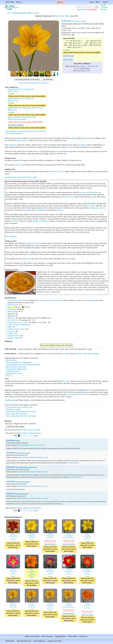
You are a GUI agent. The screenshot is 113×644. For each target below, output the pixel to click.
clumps (70, 147)
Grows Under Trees (14, 322)
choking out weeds (97, 208)
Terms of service (47, 636)
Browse (19, 2)
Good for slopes (13, 338)
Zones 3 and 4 (83, 394)
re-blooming (71, 394)
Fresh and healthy (22, 494)
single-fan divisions (33, 243)
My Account (10, 641)
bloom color (70, 197)
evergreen (13, 145)
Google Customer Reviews (31, 430)
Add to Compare (68, 60)
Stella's (18, 441)
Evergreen (11, 331)
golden (74, 138)
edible (49, 272)
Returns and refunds (32, 636)
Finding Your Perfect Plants (23, 13)
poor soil (88, 206)
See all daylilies (11, 237)
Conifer (25, 322)
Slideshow (48, 79)
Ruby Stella (53, 172)
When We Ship (11, 360)
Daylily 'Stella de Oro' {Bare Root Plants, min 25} (33, 457)
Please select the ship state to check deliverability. (82, 52)
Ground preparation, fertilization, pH (19, 407)
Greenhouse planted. (23, 482)
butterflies (28, 210)
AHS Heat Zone (13, 305)
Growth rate (12, 309)
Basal (7, 193)
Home (92, 2)
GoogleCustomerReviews (104, 7)
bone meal (65, 381)
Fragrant (11, 334)
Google (82, 66)
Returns (9, 376)
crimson (62, 172)
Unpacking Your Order (14, 374)
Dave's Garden (93, 66)
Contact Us (83, 636)
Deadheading (10, 400)
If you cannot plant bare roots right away (21, 416)
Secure (77, 69)
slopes (96, 193)
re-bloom (16, 221)
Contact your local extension (50, 300)
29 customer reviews (74, 21)
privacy (88, 71)
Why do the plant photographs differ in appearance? (34, 83)
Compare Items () (55, 641)
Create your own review (15, 426)
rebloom (83, 145)
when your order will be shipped (87, 354)
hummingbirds (40, 210)
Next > (36, 436)
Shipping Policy (60, 636)
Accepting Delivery (13, 371)
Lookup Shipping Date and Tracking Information (23, 365)
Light (9, 307)
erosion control (85, 193)
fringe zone (91, 300)
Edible (10, 327)
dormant (18, 165)
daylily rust (27, 259)
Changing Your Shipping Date (16, 369)
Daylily (37, 13)
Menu (98, 2)
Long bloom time (14, 336)
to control (66, 354)
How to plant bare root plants (17, 414)
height (94, 197)
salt (94, 206)
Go (97, 7)
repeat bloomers (22, 140)
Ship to (61, 2)
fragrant (85, 138)
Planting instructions (13, 409)
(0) (105, 2)
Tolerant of (11, 318)
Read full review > (74, 463)
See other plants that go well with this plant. (21, 177)
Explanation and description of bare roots (21, 412)
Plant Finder (10, 2)
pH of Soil (11, 320)
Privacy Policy (73, 636)
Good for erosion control (16, 329)
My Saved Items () (24, 641)
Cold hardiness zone (15, 300)
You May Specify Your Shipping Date (19, 363)
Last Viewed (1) (40, 641)
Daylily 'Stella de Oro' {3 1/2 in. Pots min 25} (31, 445)
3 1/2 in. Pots (63, 16)
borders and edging (40, 221)
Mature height (13, 311)
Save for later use (68, 56)
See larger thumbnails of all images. (28, 79)
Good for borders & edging (17, 325)
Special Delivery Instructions (16, 367)
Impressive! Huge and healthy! (26, 467)
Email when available (16, 125)
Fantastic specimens (23, 453)
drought (8, 208)
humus (56, 152)
